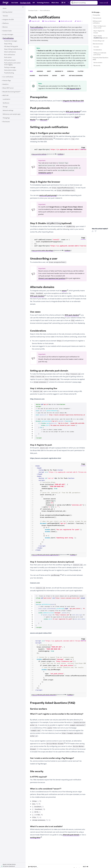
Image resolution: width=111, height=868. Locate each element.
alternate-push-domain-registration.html (48, 555)
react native (44, 76)
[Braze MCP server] (8, 88)
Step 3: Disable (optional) (100, 37)
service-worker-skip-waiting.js (45, 251)
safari (54, 76)
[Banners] (5, 27)
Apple (77, 117)
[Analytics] (6, 84)
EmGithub (60, 154)
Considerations (98, 50)
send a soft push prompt (48, 195)
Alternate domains (98, 44)
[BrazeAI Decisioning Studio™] (12, 92)
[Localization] (6, 99)
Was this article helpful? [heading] (100, 229)
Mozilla (33, 120)
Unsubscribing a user (99, 41)
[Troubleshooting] (9, 73)
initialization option (45, 173)
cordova (70, 71)
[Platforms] (6, 23)
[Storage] (5, 107)
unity (63, 76)
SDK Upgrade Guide (73, 89)
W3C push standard (73, 112)
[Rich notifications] (10, 55)
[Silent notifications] (10, 52)
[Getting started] (7, 12)
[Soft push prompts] (10, 60)
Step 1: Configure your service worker (100, 27)
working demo (35, 838)
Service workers (98, 63)
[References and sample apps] (12, 114)
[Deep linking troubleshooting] (13, 49)
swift (49, 71)
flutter (81, 71)
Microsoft (44, 120)
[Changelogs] (6, 118)
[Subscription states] (10, 70)
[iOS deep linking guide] (11, 46)
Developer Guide (33, 11)
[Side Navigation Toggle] (23, 7)
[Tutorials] (5, 16)
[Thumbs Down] (96, 232)
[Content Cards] (7, 31)
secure (64, 291)
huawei (32, 76)
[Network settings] (8, 110)
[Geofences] (6, 103)
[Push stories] (8, 57)
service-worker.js (42, 154)
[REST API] (6, 96)
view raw (35, 154)
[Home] (5, 8)
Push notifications (37, 27)
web (31, 71)
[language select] (66, 3)
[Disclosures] (6, 122)
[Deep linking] (8, 44)
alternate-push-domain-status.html (47, 695)
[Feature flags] (7, 81)
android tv (59, 71)
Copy (83, 148)
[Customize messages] (11, 41)
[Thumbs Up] (93, 232)
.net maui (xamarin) (76, 76)
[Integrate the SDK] (8, 20)
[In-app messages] (8, 35)
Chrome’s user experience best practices (52, 278)
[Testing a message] (10, 67)
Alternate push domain (71, 835)
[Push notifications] (8, 38)
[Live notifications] (8, 77)
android (40, 71)
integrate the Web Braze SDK (73, 101)
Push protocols (97, 18)
